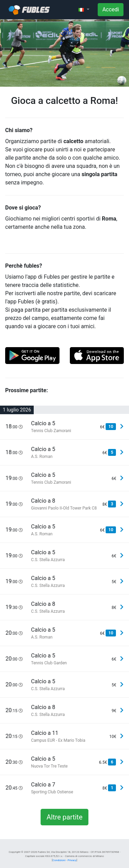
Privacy (72, 860)
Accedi (111, 9)
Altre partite (64, 817)
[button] (84, 10)
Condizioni (59, 860)
